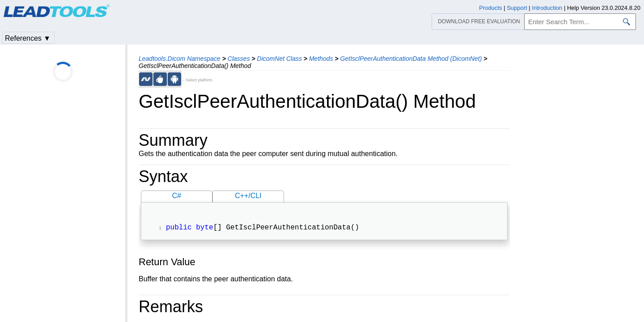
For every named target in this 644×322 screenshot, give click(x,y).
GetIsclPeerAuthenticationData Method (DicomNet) (411, 59)
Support (517, 8)
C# (177, 196)
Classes (239, 59)
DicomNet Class (280, 59)
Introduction (547, 8)
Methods (321, 59)
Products (490, 8)
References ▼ (28, 38)
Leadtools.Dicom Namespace (180, 59)
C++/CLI (248, 196)
